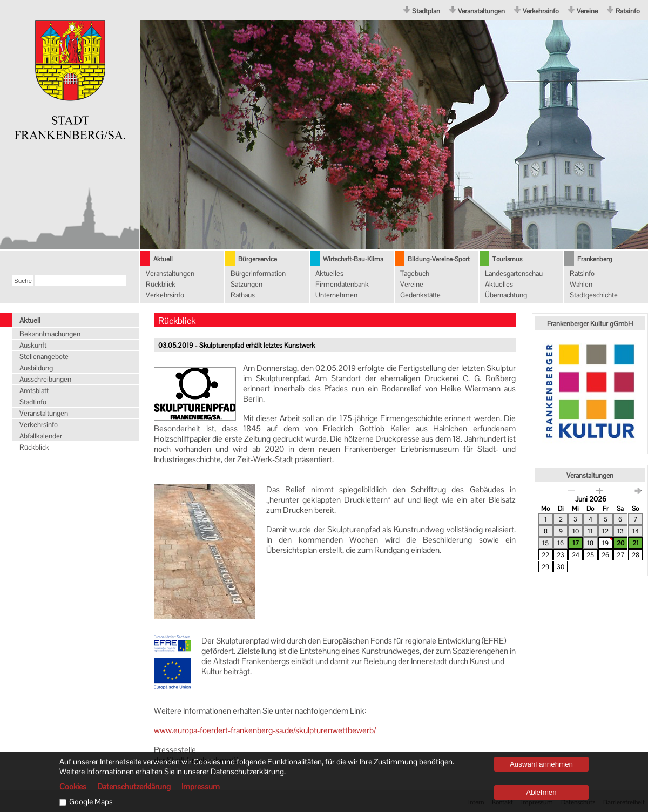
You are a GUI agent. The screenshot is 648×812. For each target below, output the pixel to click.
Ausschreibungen (45, 379)
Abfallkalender (41, 436)
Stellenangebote (44, 357)
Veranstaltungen (481, 11)
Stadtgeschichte (594, 295)
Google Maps (91, 802)
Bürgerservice (258, 259)
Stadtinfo (33, 402)
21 (636, 543)
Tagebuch (415, 273)
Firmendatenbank (342, 284)
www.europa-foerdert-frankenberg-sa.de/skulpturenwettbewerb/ (265, 730)
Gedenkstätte (420, 295)
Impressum (201, 787)
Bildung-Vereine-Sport (439, 259)
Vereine (587, 11)
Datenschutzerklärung (134, 787)
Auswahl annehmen (541, 764)
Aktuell (163, 259)
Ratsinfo (628, 11)
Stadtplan (426, 11)
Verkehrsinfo (541, 11)
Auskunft (33, 345)
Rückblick (161, 284)
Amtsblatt (34, 391)
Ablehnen (541, 792)
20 (620, 543)
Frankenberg (595, 259)
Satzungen (247, 284)
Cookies (73, 787)
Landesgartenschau (514, 273)
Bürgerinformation (258, 273)
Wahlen (581, 284)
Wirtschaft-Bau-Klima (353, 259)
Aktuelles (329, 273)
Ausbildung (36, 368)
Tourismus (507, 259)
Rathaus (243, 295)
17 (576, 543)
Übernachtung (506, 295)
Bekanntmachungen (50, 334)
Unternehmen (336, 295)
